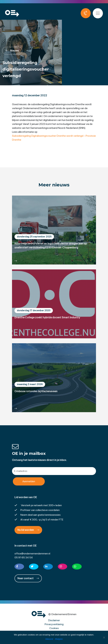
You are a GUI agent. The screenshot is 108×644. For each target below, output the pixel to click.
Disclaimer (54, 620)
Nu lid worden (28, 530)
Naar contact (28, 578)
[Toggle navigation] (98, 13)
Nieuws (12, 51)
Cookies (54, 628)
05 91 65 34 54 (24, 557)
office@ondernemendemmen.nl (32, 554)
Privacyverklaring (54, 624)
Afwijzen (59, 639)
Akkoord (49, 639)
